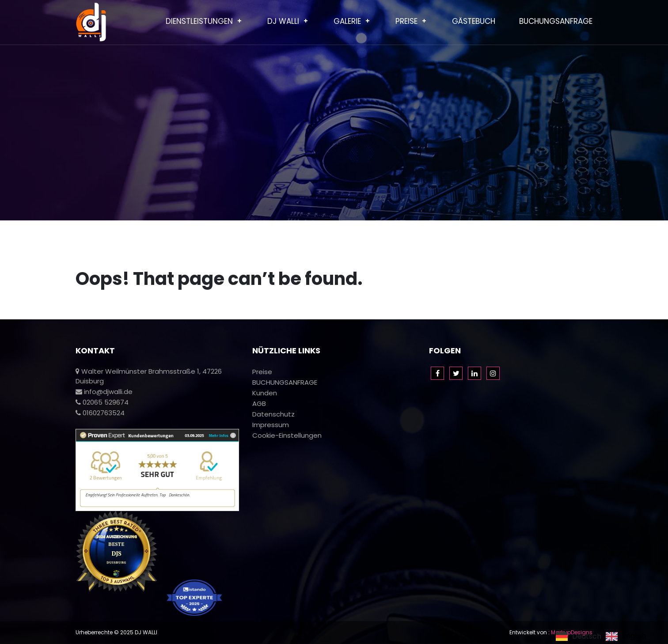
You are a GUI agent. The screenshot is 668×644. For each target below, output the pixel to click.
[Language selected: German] (603, 636)
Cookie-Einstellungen (287, 435)
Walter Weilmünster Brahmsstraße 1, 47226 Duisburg (149, 376)
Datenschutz (273, 414)
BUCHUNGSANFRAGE (556, 21)
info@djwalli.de (104, 392)
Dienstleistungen (199, 21)
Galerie (347, 21)
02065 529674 (102, 402)
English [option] (634, 636)
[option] (626, 636)
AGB (259, 403)
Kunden (265, 393)
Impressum (271, 425)
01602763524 (100, 413)
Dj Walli (283, 21)
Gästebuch (474, 21)
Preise (406, 21)
